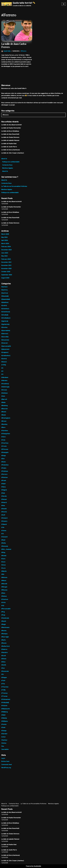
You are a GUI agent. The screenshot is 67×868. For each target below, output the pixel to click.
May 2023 (4, 256)
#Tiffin (3, 690)
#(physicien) (5, 349)
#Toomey (4, 693)
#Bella (3, 402)
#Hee (3, 506)
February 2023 (6, 259)
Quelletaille (37, 866)
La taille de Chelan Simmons (10, 137)
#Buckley (4, 424)
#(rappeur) (5, 352)
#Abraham (5, 377)
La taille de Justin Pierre (9, 147)
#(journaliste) (6, 331)
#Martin (4, 571)
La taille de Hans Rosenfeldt (10, 134)
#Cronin (4, 446)
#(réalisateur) (6, 356)
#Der (3, 459)
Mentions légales (8, 168)
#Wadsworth (5, 709)
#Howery (4, 521)
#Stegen (4, 677)
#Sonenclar (5, 671)
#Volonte (4, 706)
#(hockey (4, 327)
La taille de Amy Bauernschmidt (11, 125)
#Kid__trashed (6, 549)
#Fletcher (5, 477)
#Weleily (4, 718)
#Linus (3, 565)
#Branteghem (6, 418)
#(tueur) (4, 362)
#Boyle (4, 415)
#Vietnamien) (6, 699)
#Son (3, 668)
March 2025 (5, 234)
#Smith (4, 665)
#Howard (4, 518)
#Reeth (4, 621)
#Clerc (4, 437)
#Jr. (3, 534)
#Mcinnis (4, 577)
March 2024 (5, 243)
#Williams (5, 721)
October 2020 (6, 272)
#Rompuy (4, 634)
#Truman (4, 696)
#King (3, 552)
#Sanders (4, 652)
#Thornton (5, 687)
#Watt (3, 715)
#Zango (4, 731)
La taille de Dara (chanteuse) (10, 150)
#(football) (5, 315)
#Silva (3, 662)
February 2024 (6, 247)
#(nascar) (4, 343)
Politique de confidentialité (11, 162)
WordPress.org (6, 768)
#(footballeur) (6, 318)
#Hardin (4, 496)
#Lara (3, 559)
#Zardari (4, 734)
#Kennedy (5, 546)
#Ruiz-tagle (5, 637)
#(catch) (4, 305)
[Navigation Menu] (64, 4)
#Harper (4, 499)
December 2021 (6, 262)
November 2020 (6, 269)
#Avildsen (4, 393)
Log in (3, 758)
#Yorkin (4, 724)
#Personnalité (6, 609)
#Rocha (4, 631)
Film (3, 746)
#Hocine (4, 512)
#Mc (3, 574)
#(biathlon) (5, 302)
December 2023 (6, 250)
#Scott (4, 656)
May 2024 (4, 237)
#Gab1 (4, 484)
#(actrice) (5, 293)
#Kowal (4, 556)
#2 (2, 368)
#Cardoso (5, 431)
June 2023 (5, 253)
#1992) (4, 365)
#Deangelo (5, 452)
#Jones (4, 531)
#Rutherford (5, 646)
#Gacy (3, 487)
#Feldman (5, 471)
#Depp (3, 456)
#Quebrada (5, 618)
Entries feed (5, 761)
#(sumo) (4, 359)
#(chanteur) (5, 309)
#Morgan (4, 587)
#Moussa (4, 590)
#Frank (4, 480)
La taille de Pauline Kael (9, 144)
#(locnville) (5, 337)
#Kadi (3, 540)
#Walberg (4, 712)
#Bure (3, 427)
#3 (2, 371)
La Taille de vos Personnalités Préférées (14, 186)
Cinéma (4, 743)
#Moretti (4, 584)
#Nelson (4, 596)
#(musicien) (5, 340)
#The (3, 684)
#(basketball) (6, 299)
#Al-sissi (4, 390)
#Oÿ (3, 606)
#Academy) (5, 384)
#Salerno (4, 649)
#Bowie (4, 412)
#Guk (3, 493)
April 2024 (5, 240)
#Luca (3, 568)
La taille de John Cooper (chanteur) (13, 153)
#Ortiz (3, 602)
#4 (2, 374)
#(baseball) (5, 296)
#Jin (3, 527)
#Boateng (4, 406)
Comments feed (6, 765)
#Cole (3, 440)
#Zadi (3, 727)
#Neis (3, 593)
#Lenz (3, 562)
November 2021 (6, 265)
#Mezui (4, 581)
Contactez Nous (7, 165)
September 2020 (7, 275)
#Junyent (4, 537)
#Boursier (5, 409)
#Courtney (5, 443)
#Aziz (3, 396)
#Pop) (3, 615)
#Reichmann (5, 627)
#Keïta (3, 543)
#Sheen (4, 659)
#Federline (5, 465)
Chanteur (4, 740)
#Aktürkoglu (5, 387)
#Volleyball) (5, 703)
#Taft (3, 681)
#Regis (4, 624)
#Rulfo (3, 640)
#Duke (3, 462)
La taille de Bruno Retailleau (10, 131)
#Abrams (4, 380)
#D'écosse (5, 449)
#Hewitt (4, 509)
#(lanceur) (5, 334)
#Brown (4, 421)
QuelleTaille (7, 51)
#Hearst (4, 502)
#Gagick (4, 490)
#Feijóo (4, 468)
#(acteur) (4, 287)
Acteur (3, 737)
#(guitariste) (5, 324)
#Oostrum (5, 599)
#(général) (5, 321)
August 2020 (5, 278)
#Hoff (3, 515)
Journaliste (5, 749)
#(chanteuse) (6, 312)
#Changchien (6, 434)
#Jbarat (4, 524)
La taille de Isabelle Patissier (10, 140)
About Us (4, 159)
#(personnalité (6, 346)
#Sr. (3, 674)
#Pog (3, 612)
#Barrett (4, 399)
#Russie (4, 643)
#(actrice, (5, 290)
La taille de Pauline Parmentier (11, 128)
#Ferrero (24, 51)
